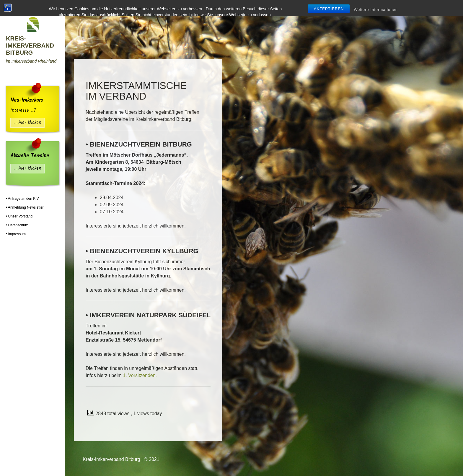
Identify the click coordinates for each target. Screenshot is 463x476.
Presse (406, 7)
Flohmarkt (342, 7)
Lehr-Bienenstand (237, 7)
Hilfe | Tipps (283, 7)
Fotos (434, 7)
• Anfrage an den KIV (22, 199)
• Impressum (16, 234)
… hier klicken (27, 123)
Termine (376, 7)
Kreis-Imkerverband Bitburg (30, 46)
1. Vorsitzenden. (140, 375)
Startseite (143, 7)
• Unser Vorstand (19, 216)
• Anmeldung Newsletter (25, 207)
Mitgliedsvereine (184, 7)
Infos (315, 7)
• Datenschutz (17, 225)
